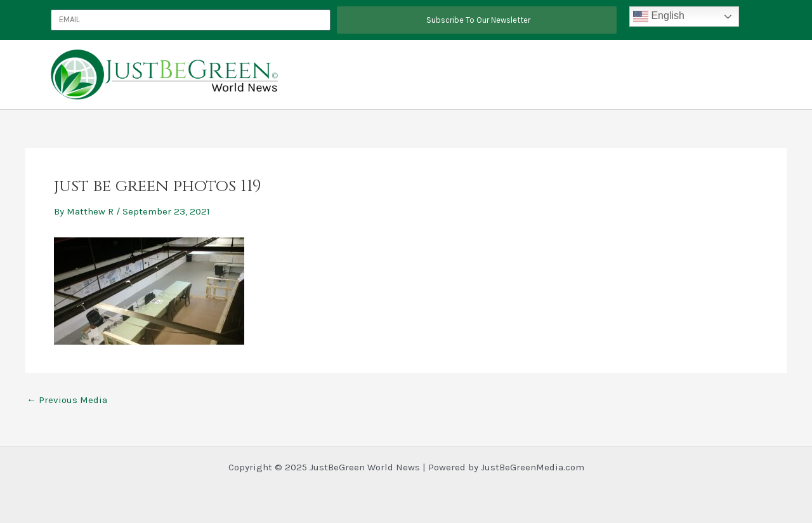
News (727, 75)
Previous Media (67, 400)
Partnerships (520, 75)
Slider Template (678, 75)
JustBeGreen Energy (599, 75)
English (659, 17)
